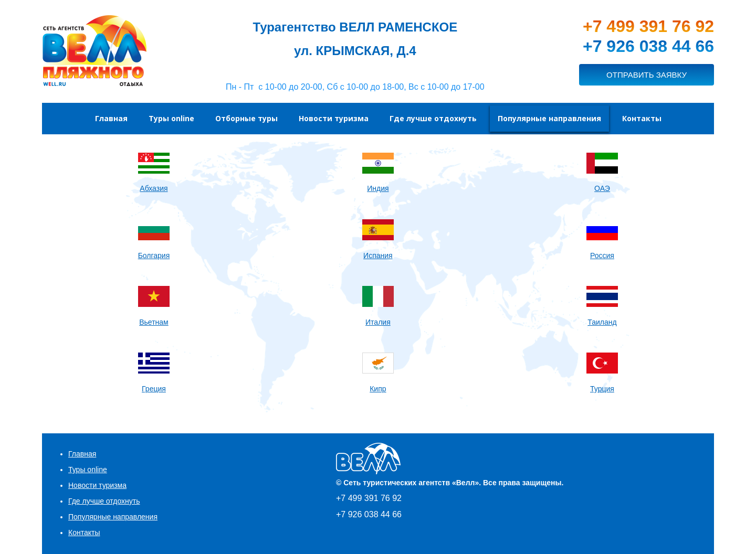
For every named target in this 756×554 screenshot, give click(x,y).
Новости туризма (97, 485)
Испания (378, 255)
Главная (82, 454)
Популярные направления (113, 517)
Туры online (88, 470)
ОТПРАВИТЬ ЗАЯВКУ (647, 75)
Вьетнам (154, 322)
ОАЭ (602, 188)
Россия (602, 255)
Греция (154, 389)
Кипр (378, 389)
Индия (378, 188)
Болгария (154, 255)
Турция (602, 389)
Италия (378, 322)
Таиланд (602, 322)
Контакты (84, 532)
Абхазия (154, 188)
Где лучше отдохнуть (104, 501)
